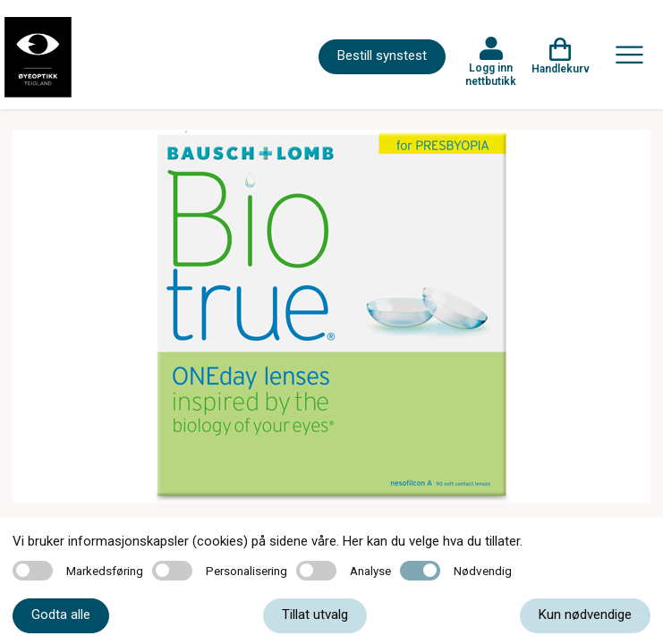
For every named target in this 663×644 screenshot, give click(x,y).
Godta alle (61, 614)
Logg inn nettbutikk (491, 74)
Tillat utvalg (315, 614)
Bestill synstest (382, 55)
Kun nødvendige (585, 614)
